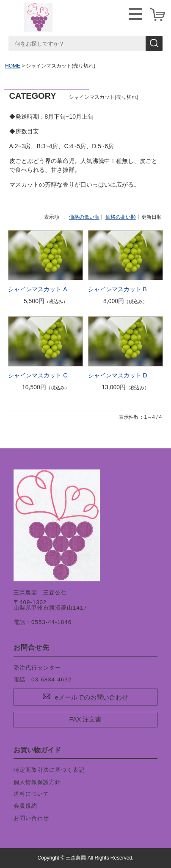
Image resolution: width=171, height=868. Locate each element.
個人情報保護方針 (37, 782)
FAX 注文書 (86, 719)
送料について (31, 794)
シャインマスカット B (117, 289)
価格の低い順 (84, 217)
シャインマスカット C (38, 375)
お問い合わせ (31, 818)
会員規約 (25, 806)
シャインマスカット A (37, 289)
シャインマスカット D (118, 375)
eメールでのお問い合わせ (91, 697)
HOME (13, 66)
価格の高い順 (121, 217)
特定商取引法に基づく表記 (49, 770)
